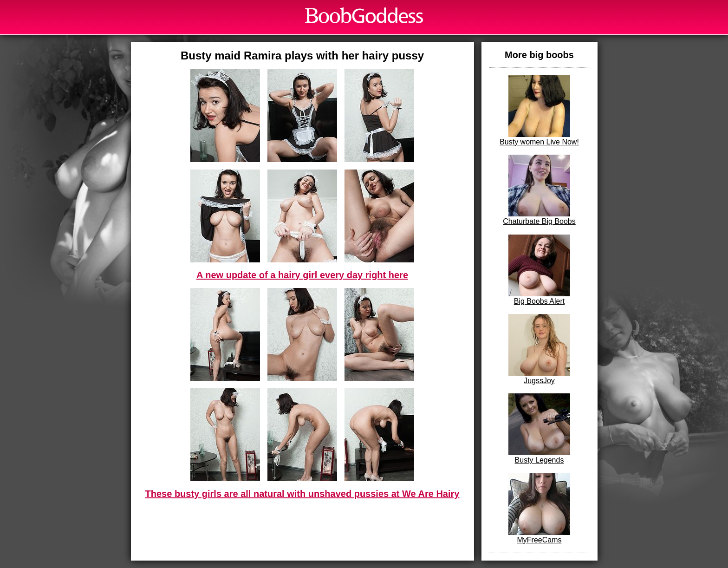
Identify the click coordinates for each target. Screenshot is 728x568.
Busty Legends (539, 429)
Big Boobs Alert (539, 270)
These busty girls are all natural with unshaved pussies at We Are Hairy (302, 494)
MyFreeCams (539, 509)
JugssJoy (539, 349)
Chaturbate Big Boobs (539, 190)
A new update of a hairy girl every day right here (302, 275)
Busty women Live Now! (539, 111)
